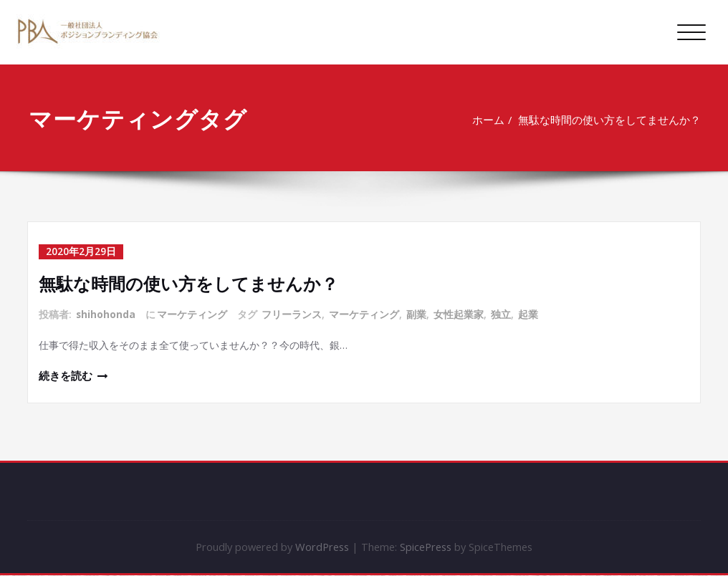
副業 (417, 313)
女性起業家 (459, 313)
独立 (502, 313)
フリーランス (292, 313)
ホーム (489, 120)
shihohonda (106, 313)
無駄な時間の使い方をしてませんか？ (611, 120)
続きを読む (66, 376)
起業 (529, 313)
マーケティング (193, 313)
